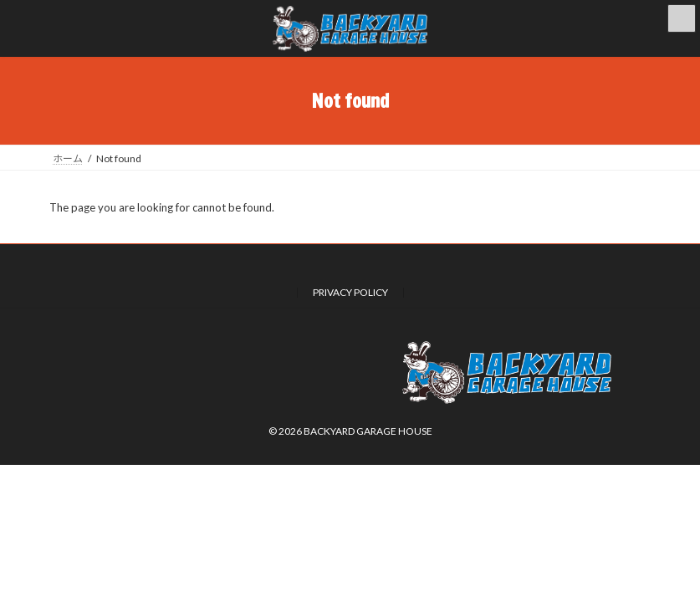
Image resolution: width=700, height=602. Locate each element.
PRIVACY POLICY (350, 292)
